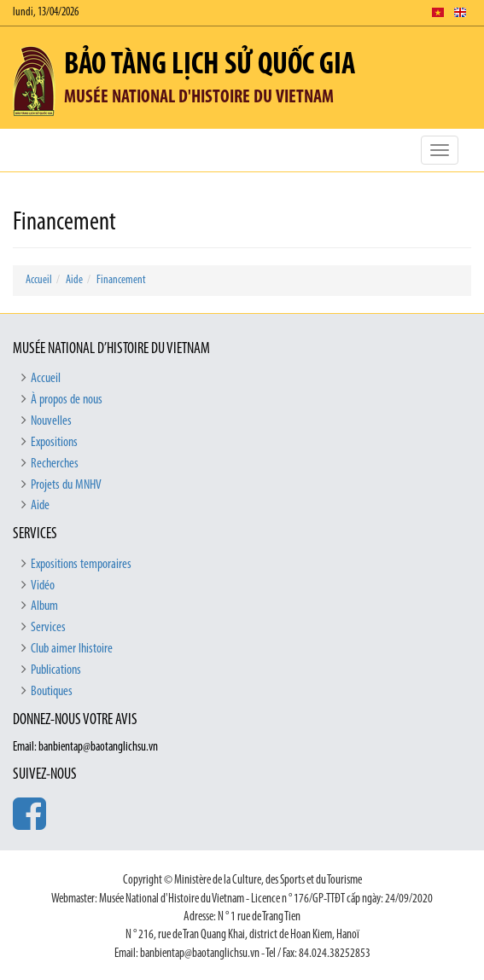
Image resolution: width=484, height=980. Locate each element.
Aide (74, 280)
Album (44, 606)
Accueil (39, 280)
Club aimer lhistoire (72, 649)
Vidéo (43, 586)
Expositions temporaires (81, 565)
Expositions (54, 443)
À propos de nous (67, 400)
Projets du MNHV (66, 485)
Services (48, 628)
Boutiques (52, 692)
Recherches (55, 464)
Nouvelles (51, 421)
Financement (121, 280)
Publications (56, 670)
